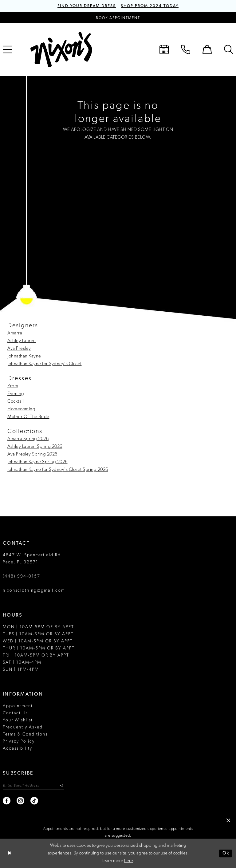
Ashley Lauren (22, 341)
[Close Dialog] (9, 853)
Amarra (15, 333)
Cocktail (16, 402)
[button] (207, 49)
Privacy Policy (19, 742)
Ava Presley (19, 349)
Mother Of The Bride (28, 417)
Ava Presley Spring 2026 (32, 454)
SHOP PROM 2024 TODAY (150, 6)
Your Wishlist (18, 720)
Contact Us (15, 713)
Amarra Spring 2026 (28, 439)
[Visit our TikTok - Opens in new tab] (35, 801)
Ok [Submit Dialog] (226, 853)
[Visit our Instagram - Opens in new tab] (21, 801)
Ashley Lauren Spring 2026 (35, 447)
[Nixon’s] (61, 49)
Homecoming (21, 409)
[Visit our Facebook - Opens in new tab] (7, 801)
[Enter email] (33, 786)
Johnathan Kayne (24, 356)
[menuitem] (164, 49)
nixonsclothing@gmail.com (34, 591)
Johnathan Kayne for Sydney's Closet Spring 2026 (58, 470)
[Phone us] (186, 49)
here (129, 861)
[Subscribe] (62, 786)
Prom (13, 386)
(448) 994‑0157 (22, 576)
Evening (16, 394)
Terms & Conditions (25, 734)
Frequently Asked (23, 727)
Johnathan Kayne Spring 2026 (37, 462)
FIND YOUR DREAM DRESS (87, 6)
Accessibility (18, 749)
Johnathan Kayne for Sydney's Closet (45, 364)
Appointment (18, 706)
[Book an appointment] (118, 18)
